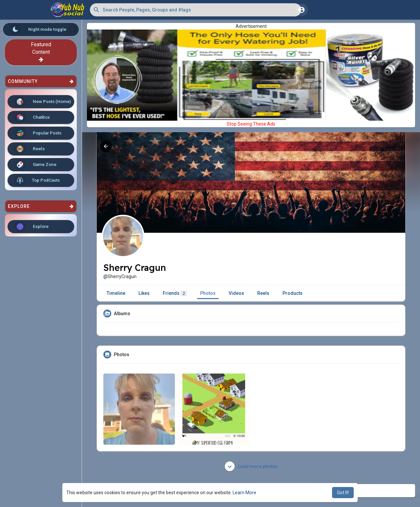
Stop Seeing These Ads (251, 124)
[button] (196, 10)
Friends (175, 293)
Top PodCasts (37, 180)
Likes (144, 293)
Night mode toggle (43, 30)
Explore (31, 227)
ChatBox (32, 117)
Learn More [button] (244, 493)
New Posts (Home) (42, 102)
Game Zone (35, 165)
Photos (208, 293)
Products (293, 293)
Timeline (116, 293)
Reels (29, 149)
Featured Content (41, 52)
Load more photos (251, 466)
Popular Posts (38, 133)
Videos (236, 293)
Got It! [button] (343, 493)
